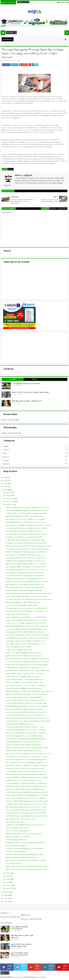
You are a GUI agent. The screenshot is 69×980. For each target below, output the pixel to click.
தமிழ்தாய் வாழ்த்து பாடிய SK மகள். (18, 836)
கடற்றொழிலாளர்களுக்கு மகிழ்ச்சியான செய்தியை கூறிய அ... (27, 792)
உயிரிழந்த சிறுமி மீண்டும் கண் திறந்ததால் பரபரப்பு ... (24, 750)
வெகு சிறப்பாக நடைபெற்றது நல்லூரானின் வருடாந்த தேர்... (26, 774)
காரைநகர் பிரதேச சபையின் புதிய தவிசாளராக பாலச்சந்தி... (26, 813)
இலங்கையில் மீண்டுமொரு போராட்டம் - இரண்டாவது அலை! (27, 626)
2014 (6, 898)
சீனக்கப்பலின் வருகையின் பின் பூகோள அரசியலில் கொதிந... (27, 664)
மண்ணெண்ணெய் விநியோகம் (16, 840)
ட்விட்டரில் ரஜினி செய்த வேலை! (17, 828)
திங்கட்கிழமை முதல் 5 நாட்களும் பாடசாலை (21, 819)
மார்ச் (8, 882)
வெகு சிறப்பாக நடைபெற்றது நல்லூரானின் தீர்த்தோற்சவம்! (26, 739)
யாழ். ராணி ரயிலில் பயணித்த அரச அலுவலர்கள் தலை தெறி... (27, 777)
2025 (6, 480)
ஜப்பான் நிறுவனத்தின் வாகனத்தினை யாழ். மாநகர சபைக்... (26, 567)
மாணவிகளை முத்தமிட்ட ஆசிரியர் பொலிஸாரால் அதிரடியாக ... (28, 765)
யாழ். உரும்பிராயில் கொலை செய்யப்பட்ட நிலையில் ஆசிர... (26, 703)
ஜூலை (9, 873)
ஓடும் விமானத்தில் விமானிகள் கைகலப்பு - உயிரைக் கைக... (26, 558)
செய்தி (5, 453)
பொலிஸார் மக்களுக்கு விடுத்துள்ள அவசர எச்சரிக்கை (24, 848)
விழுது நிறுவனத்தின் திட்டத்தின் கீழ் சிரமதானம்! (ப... (24, 602)
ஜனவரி (9, 888)
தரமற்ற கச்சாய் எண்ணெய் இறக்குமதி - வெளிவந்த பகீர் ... (25, 575)
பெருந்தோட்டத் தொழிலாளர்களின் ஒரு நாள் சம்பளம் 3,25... (27, 543)
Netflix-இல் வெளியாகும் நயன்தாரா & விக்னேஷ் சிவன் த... (26, 842)
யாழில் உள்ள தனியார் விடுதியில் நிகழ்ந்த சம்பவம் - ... (24, 653)
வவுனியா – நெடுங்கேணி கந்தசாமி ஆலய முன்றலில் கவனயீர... (27, 801)
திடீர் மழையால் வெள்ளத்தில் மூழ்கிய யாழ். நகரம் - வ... (25, 555)
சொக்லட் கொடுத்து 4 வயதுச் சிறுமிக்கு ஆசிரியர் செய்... (25, 682)
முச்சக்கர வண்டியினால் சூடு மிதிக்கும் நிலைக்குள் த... (24, 745)
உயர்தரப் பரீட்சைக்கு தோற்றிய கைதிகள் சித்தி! (22, 605)
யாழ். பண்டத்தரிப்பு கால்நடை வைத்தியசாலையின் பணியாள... (27, 528)
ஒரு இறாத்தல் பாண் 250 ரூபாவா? (17, 614)
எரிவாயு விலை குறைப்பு (14, 863)
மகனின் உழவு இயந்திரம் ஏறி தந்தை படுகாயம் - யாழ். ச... (25, 727)
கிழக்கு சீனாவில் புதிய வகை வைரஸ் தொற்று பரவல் (23, 834)
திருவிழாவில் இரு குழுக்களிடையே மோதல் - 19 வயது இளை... (27, 706)
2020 (6, 895)
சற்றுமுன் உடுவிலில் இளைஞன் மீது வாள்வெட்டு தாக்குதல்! (26, 694)
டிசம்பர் (9, 492)
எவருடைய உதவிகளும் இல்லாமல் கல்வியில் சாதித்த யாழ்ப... (27, 629)
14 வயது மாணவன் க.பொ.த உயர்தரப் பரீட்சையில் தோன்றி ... (27, 608)
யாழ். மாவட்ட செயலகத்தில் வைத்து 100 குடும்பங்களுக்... (25, 789)
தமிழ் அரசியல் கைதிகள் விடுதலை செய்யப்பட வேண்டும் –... (27, 564)
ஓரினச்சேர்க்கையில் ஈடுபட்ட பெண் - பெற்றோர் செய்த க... (26, 587)
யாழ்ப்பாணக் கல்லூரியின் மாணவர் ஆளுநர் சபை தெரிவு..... (26, 700)
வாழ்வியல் (6, 460)
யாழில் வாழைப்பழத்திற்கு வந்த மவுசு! (19, 650)
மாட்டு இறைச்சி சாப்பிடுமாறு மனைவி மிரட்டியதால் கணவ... (26, 534)
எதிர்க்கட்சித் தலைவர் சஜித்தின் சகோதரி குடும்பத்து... (24, 688)
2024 (6, 483)
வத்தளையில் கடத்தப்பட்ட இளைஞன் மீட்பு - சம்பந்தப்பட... (26, 673)
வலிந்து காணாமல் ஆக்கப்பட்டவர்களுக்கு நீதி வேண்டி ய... (26, 578)
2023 (6, 487)
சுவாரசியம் (6, 450)
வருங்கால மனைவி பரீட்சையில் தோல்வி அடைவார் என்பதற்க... (28, 662)
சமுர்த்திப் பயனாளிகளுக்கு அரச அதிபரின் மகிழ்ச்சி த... (25, 537)
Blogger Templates (40, 977)
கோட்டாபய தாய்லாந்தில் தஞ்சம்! (17, 831)
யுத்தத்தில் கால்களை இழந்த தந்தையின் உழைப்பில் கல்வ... (26, 561)
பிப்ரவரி (9, 885)
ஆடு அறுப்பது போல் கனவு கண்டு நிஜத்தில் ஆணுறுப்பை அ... (27, 762)
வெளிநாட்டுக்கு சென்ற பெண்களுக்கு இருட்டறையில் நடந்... (26, 552)
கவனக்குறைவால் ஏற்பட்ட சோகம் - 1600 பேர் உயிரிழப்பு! (26, 685)
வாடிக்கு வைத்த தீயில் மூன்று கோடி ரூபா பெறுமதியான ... (25, 715)
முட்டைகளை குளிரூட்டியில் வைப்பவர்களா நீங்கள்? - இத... (26, 810)
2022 (6, 490)
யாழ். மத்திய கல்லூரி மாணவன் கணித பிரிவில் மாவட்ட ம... (26, 644)
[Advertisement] (34, 348)
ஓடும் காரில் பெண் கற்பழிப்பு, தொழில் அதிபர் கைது (30, 392)
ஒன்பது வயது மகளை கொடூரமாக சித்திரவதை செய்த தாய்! (26, 712)
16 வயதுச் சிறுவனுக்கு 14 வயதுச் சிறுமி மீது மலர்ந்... (23, 742)
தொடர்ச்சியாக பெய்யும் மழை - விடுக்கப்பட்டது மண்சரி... (25, 519)
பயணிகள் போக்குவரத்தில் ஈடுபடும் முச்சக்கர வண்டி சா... (25, 825)
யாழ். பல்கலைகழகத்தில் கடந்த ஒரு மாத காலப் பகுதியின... (26, 798)
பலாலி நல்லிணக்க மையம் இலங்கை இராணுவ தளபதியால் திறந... (28, 721)
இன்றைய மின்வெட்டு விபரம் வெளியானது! (21, 857)
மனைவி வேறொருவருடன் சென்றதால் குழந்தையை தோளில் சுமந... (29, 599)
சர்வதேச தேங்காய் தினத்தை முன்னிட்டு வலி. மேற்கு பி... (25, 573)
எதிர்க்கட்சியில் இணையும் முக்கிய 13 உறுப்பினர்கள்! (24, 516)
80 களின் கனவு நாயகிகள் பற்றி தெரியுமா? (27, 401)
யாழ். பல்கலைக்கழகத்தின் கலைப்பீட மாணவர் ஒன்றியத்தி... (26, 730)
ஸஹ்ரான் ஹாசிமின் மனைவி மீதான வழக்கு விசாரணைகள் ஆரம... (29, 546)
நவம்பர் (9, 495)
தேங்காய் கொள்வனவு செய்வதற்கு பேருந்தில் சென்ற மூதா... (26, 786)
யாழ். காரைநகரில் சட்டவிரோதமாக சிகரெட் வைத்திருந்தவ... (26, 783)
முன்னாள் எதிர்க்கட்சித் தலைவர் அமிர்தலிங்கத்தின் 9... (24, 697)
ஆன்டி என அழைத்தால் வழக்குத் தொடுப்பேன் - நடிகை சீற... (26, 620)
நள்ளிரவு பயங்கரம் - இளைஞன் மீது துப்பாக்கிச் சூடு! (24, 590)
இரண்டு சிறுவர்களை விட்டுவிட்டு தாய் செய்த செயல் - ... (25, 656)
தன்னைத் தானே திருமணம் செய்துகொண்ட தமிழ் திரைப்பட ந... (27, 611)
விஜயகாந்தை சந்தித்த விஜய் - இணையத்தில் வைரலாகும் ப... (26, 733)
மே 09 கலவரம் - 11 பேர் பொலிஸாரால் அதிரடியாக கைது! (26, 513)
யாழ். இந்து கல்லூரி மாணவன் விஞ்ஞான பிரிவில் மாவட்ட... (26, 641)
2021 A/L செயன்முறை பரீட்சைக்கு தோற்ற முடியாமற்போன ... (27, 869)
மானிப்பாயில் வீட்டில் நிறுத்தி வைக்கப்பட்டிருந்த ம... (24, 676)
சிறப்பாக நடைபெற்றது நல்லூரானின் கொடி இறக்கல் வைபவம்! (27, 718)
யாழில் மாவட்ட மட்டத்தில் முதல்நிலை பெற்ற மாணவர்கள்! (26, 623)
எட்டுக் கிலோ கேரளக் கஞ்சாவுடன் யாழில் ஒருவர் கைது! (25, 540)
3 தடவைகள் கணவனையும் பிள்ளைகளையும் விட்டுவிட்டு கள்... (28, 549)
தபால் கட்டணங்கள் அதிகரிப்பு (16, 845)
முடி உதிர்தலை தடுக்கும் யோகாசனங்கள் (26, 383)
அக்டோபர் (10, 498)
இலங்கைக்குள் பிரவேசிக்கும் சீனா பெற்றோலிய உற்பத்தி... (26, 860)
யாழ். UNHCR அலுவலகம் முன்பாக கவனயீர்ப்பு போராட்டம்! (27, 570)
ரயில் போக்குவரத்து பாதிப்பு (15, 822)
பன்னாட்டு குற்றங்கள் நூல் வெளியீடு (18, 647)
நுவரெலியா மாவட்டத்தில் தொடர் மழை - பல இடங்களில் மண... (28, 670)
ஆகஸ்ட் (9, 505)
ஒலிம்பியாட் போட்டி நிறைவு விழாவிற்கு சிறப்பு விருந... (25, 854)
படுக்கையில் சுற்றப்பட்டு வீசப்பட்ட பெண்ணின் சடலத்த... (25, 768)
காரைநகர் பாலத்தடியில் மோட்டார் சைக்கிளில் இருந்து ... (25, 736)
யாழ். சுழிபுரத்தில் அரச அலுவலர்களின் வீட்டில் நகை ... (24, 531)
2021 (6, 892)
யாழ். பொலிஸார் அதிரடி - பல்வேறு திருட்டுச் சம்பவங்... (25, 679)
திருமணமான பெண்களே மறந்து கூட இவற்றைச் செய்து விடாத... (28, 659)
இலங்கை (10, 169)
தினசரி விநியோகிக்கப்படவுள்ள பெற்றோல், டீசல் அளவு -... (26, 522)
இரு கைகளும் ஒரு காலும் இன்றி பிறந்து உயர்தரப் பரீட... (25, 584)
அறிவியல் (6, 446)
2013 (6, 901)
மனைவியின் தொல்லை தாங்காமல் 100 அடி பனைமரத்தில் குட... (28, 638)
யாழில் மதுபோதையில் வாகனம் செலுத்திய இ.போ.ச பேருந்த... (27, 795)
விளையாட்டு (7, 464)
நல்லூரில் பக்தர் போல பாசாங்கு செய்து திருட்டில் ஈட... (24, 780)
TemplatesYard (18, 977)
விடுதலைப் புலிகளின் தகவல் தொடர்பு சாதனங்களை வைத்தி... (27, 748)
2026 (6, 477)
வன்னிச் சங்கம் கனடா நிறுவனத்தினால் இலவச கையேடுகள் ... (27, 816)
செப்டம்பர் (10, 502)
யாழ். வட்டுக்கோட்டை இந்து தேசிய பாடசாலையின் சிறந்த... (26, 617)
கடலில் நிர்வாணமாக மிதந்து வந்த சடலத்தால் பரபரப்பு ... (25, 667)
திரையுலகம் (6, 457)
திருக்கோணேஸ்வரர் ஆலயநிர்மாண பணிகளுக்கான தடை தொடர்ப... (29, 691)
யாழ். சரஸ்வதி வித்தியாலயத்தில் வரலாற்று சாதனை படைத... (26, 510)
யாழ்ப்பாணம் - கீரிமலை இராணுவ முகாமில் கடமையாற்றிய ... (27, 596)
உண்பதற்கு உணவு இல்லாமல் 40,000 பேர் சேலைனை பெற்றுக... (28, 635)
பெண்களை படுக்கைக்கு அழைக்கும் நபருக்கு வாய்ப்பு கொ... (26, 804)
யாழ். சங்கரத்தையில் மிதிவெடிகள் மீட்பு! (19, 724)
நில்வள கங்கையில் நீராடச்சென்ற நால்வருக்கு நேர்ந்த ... (25, 709)
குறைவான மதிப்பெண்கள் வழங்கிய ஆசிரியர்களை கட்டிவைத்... (28, 507)
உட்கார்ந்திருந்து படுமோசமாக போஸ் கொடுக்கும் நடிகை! (25, 771)
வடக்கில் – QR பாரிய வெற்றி (16, 851)
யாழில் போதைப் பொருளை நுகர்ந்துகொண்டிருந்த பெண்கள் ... (27, 581)
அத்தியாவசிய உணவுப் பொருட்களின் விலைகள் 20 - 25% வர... (28, 866)
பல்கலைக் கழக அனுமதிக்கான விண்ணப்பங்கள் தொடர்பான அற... (29, 525)
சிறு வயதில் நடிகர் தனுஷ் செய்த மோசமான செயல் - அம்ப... (26, 807)
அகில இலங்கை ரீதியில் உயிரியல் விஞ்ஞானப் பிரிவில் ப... (26, 632)
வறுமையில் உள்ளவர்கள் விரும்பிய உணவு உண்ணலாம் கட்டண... (28, 753)
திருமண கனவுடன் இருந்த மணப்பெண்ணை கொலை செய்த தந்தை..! (29, 593)
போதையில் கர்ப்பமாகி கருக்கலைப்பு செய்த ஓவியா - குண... (26, 756)
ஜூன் (8, 876)
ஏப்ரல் (8, 879)
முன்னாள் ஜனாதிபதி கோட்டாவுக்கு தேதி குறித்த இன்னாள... (26, 759)
